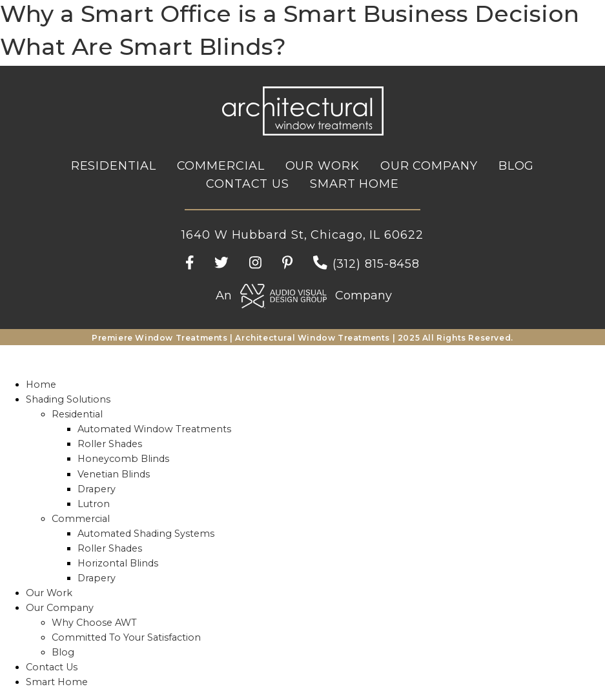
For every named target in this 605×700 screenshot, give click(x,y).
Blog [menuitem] (63, 652)
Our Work (323, 166)
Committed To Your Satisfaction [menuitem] (126, 637)
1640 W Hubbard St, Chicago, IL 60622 (302, 235)
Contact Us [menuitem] (52, 667)
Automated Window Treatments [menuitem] (154, 429)
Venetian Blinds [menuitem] (114, 474)
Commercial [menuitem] (81, 519)
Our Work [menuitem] (49, 593)
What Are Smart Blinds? (143, 46)
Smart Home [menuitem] (57, 682)
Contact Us (248, 184)
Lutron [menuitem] (94, 504)
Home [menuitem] (41, 385)
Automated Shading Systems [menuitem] (146, 534)
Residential (114, 166)
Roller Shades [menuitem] (110, 444)
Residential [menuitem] (77, 414)
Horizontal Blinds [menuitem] (118, 563)
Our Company (429, 166)
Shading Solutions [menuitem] (68, 399)
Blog (517, 166)
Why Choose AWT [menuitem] (94, 623)
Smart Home (354, 184)
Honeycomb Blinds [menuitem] (123, 459)
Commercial (221, 166)
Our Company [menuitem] (60, 608)
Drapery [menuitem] (97, 489)
